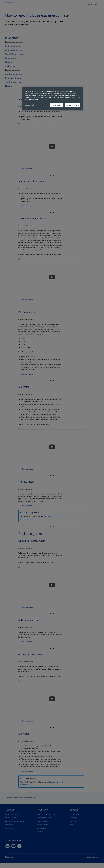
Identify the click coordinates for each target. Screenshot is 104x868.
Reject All (57, 105)
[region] (53, 99)
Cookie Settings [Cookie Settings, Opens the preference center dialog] (31, 105)
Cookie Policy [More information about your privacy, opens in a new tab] (34, 100)
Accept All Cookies (73, 105)
